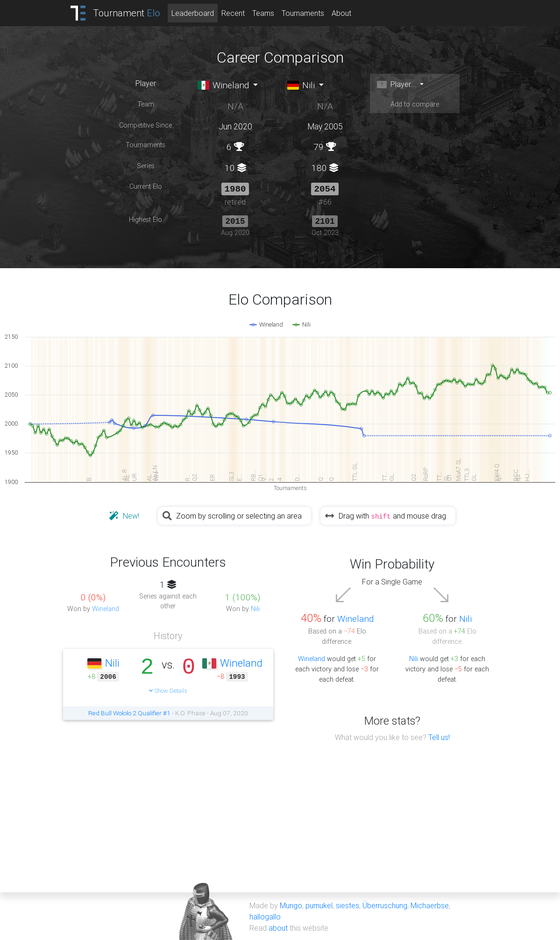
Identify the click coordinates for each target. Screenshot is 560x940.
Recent (233, 13)
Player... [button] (397, 84)
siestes (347, 904)
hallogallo (265, 916)
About (341, 13)
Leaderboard (193, 13)
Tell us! (439, 736)
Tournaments (303, 13)
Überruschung (385, 904)
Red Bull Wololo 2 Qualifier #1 (129, 712)
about (278, 927)
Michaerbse (430, 904)
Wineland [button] (223, 85)
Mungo (291, 904)
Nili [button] (301, 85)
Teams (263, 13)
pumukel (319, 904)
